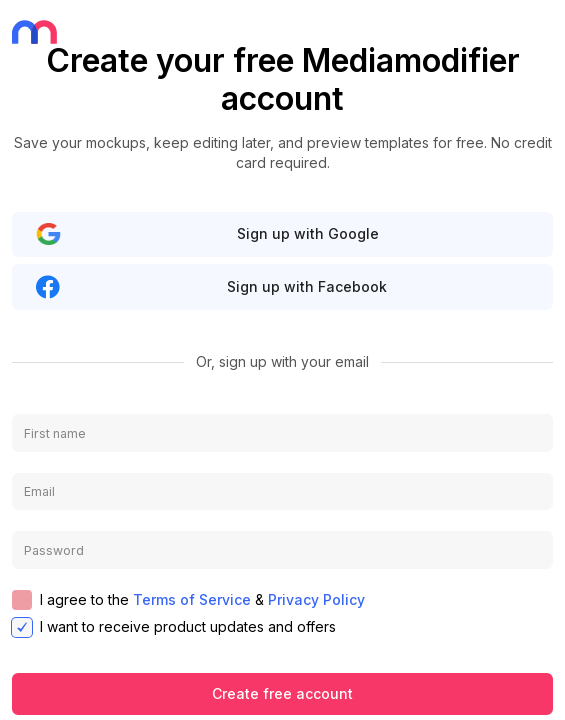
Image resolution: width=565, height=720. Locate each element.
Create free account (282, 693)
